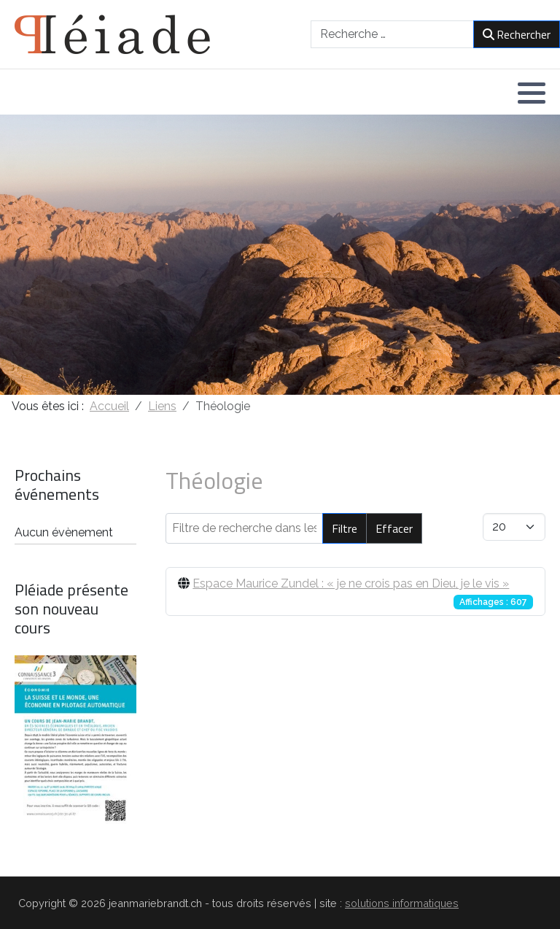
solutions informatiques (402, 903)
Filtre (345, 528)
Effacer (394, 528)
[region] (280, 255)
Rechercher (517, 34)
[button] (532, 93)
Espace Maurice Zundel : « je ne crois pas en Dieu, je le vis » (351, 583)
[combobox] (392, 34)
